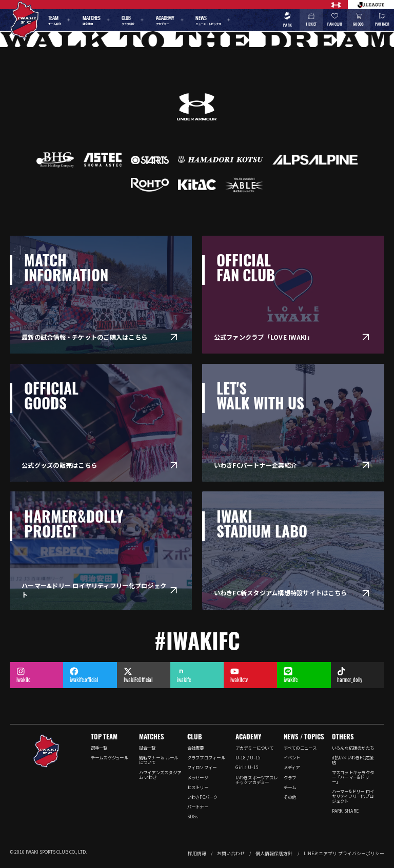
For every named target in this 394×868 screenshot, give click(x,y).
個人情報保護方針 (274, 853)
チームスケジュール (110, 757)
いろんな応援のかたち (353, 748)
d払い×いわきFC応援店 (353, 760)
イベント (292, 757)
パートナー (198, 807)
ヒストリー (198, 787)
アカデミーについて (254, 748)
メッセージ (198, 777)
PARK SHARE (346, 811)
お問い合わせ (231, 853)
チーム (290, 787)
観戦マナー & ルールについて (159, 760)
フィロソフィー (202, 767)
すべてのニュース (300, 748)
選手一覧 (99, 748)
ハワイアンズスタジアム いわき (160, 774)
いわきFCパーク (203, 797)
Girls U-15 (247, 767)
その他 (290, 797)
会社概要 (196, 748)
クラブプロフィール (206, 757)
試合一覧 (147, 748)
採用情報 (197, 853)
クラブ (290, 777)
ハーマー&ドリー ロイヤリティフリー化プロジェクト (353, 796)
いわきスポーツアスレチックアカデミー (257, 780)
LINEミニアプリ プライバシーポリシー (344, 853)
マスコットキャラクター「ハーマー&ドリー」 (353, 777)
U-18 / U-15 (248, 757)
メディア (292, 767)
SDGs (193, 816)
